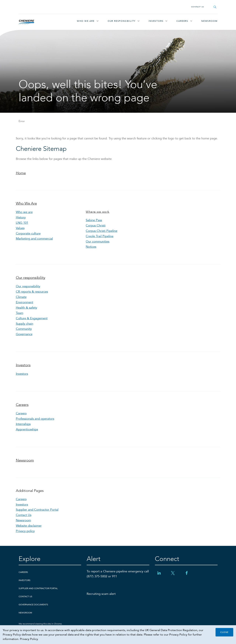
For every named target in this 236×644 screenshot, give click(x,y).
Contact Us (198, 7)
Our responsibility (122, 21)
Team (20, 313)
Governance (24, 334)
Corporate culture (28, 233)
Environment (25, 302)
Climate (21, 297)
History (21, 217)
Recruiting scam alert (101, 594)
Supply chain (25, 324)
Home (21, 173)
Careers (182, 21)
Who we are (24, 212)
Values (20, 228)
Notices (91, 247)
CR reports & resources (32, 292)
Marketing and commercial (34, 239)
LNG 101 (22, 223)
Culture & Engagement (32, 318)
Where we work (98, 212)
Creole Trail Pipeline (100, 236)
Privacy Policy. (29, 639)
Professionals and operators (35, 419)
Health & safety (26, 308)
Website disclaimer (29, 526)
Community (24, 329)
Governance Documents (33, 605)
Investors (156, 21)
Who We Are (86, 21)
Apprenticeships (27, 429)
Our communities (98, 242)
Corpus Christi (96, 226)
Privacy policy (25, 531)
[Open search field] (215, 7)
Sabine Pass (94, 220)
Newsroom (209, 21)
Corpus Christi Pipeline (101, 231)
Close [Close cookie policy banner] (224, 632)
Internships (23, 424)
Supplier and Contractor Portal (37, 510)
